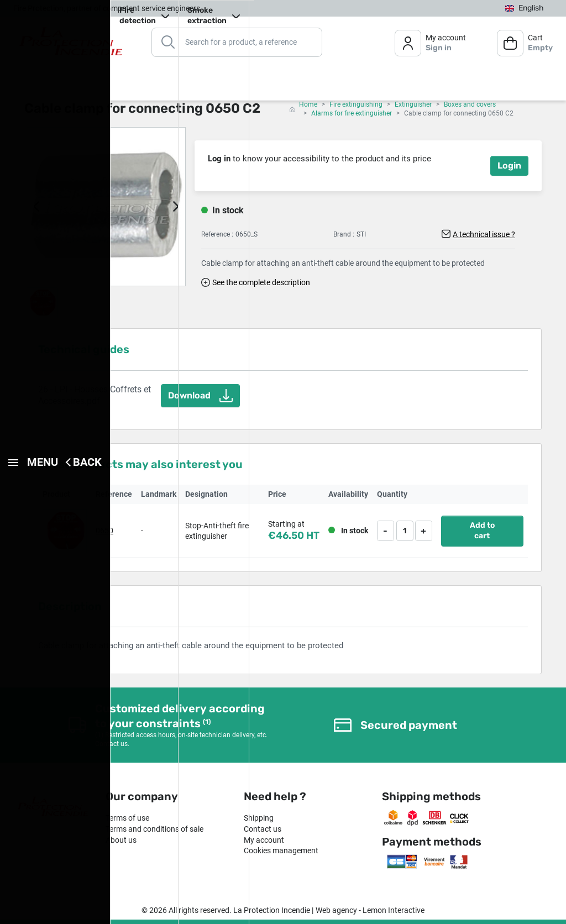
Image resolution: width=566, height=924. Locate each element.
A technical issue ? (484, 234)
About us (121, 840)
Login (509, 166)
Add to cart (482, 531)
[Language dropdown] (525, 8)
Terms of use (127, 818)
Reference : (217, 234)
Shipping (259, 818)
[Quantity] (405, 531)
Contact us (263, 829)
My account (264, 840)
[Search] (237, 42)
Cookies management (281, 851)
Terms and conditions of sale (154, 829)
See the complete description (261, 282)
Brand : (344, 234)
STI (361, 234)
